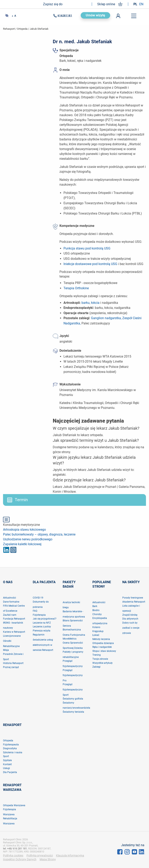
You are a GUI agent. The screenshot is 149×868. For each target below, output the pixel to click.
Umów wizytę (95, 15)
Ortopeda (22, 29)
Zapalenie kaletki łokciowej (22, 544)
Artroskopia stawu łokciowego (24, 530)
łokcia (95, 303)
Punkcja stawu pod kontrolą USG (87, 248)
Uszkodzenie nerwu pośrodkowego (28, 539)
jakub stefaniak (39, 29)
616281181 (63, 16)
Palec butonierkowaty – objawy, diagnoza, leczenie (39, 534)
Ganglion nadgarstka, (106, 318)
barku (86, 303)
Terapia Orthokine (76, 288)
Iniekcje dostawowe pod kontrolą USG (90, 264)
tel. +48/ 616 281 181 (15, 849)
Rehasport (9, 29)
